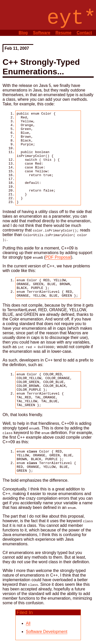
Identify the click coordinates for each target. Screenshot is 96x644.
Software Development (47, 632)
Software (42, 33)
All (28, 623)
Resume (63, 33)
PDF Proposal (58, 257)
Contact (84, 33)
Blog (23, 33)
